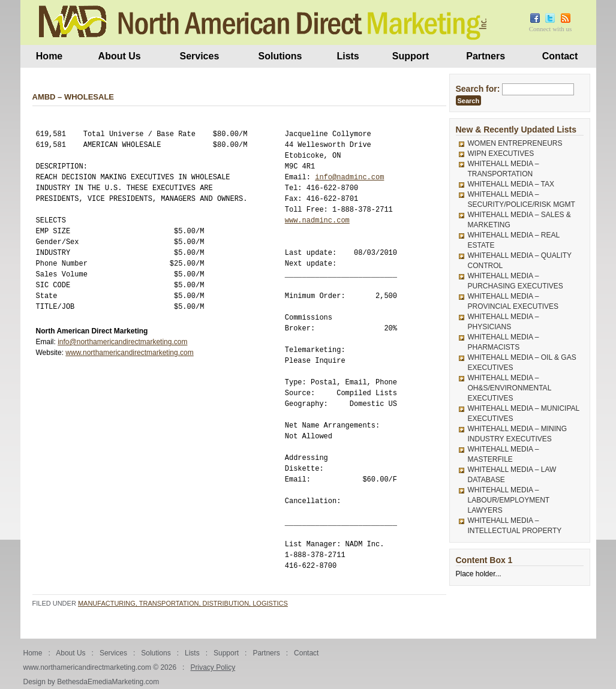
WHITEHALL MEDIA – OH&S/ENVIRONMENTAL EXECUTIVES (510, 388)
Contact (560, 56)
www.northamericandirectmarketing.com (129, 353)
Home (49, 56)
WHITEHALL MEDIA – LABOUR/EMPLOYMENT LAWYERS (509, 500)
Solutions (280, 56)
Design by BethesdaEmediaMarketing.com (91, 682)
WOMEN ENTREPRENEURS (515, 143)
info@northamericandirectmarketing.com (122, 342)
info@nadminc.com (349, 177)
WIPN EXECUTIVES (501, 154)
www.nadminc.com (317, 220)
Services (199, 56)
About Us (120, 56)
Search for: (478, 89)
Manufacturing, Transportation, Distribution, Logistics (183, 603)
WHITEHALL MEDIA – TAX (511, 184)
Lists (348, 56)
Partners (486, 56)
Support (411, 56)
